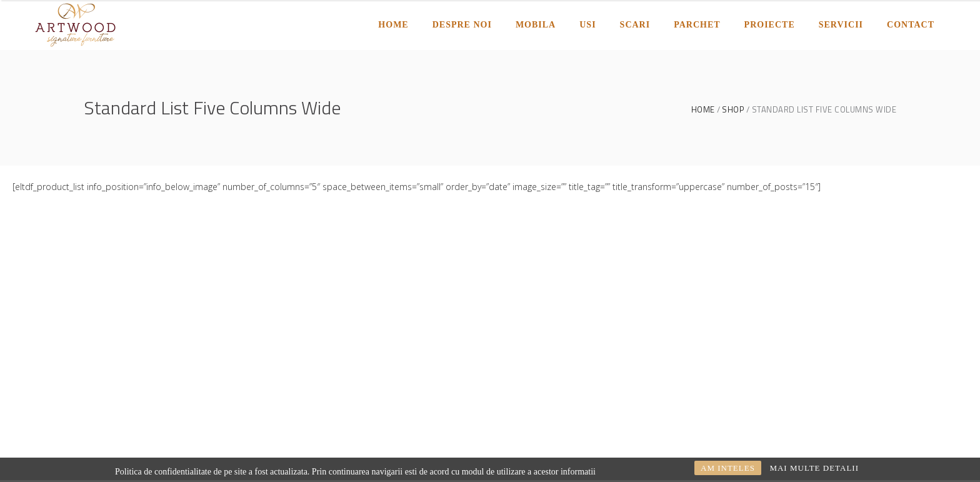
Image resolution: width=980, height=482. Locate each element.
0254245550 (247, 378)
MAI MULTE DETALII (814, 468)
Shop (733, 110)
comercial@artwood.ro (190, 361)
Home (703, 110)
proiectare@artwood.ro (131, 378)
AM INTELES (728, 468)
